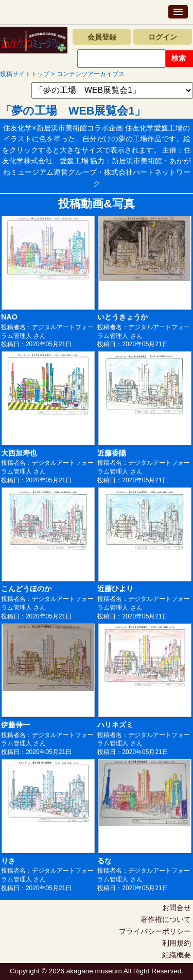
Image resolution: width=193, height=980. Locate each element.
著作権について (166, 919)
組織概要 (177, 955)
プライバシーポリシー (155, 931)
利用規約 (177, 943)
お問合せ (177, 908)
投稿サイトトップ (25, 74)
